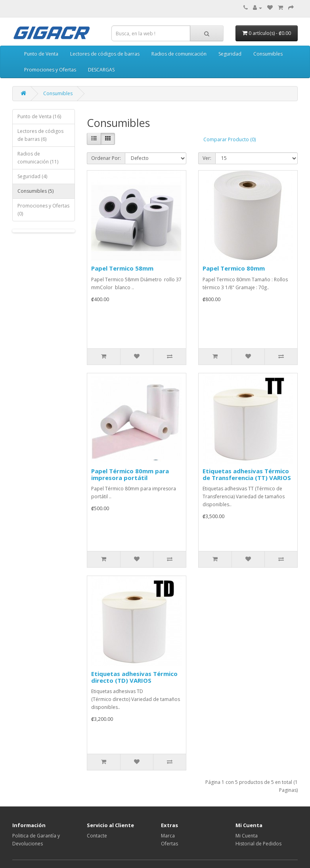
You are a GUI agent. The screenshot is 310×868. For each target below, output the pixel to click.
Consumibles (268, 54)
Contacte (97, 836)
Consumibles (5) (35, 191)
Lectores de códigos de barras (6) (40, 135)
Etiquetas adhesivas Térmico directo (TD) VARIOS (134, 677)
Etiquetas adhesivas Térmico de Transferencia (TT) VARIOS (247, 474)
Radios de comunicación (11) (38, 158)
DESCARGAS (101, 70)
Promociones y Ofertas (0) (43, 210)
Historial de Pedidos (258, 844)
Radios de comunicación (179, 54)
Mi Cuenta (247, 836)
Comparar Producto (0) (230, 139)
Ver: (207, 158)
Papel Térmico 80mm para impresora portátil (130, 474)
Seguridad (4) (32, 176)
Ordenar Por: (106, 158)
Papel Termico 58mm (122, 268)
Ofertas (169, 844)
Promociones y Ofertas (50, 70)
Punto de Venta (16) (39, 116)
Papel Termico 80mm (234, 268)
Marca (168, 836)
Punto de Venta (41, 54)
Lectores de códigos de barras (105, 54)
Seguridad (230, 54)
